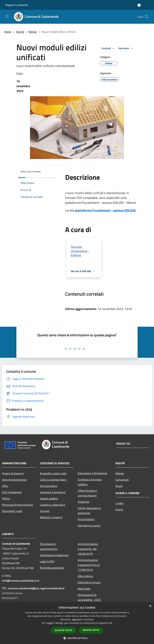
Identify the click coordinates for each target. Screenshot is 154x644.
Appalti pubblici (49, 498)
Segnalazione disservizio (54, 555)
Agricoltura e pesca (89, 525)
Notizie (33, 32)
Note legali (84, 589)
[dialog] (77, 623)
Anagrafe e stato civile (53, 473)
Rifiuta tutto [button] (91, 630)
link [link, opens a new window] (111, 623)
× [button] (150, 606)
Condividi (108, 48)
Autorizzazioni (86, 519)
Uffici (5, 486)
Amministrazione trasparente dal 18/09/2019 (88, 549)
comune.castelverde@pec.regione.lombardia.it (36, 588)
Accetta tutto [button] (64, 630)
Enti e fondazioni (12, 492)
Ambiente (83, 502)
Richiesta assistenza (52, 568)
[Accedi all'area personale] (139, 5)
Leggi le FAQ (47, 561)
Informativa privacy (89, 582)
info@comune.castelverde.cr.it (21, 581)
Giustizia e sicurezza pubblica (90, 482)
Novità (20, 32)
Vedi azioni (126, 48)
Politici (6, 498)
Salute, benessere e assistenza (89, 510)
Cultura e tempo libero (53, 480)
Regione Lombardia (17, 5)
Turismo (45, 511)
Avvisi (119, 486)
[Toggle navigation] (7, 16)
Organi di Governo (13, 473)
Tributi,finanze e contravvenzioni (87, 493)
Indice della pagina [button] (31, 172)
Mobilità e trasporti (51, 517)
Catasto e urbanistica (52, 505)
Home (8, 32)
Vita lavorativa (49, 486)
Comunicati (122, 480)
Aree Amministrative (14, 480)
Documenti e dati (12, 511)
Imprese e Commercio (53, 492)
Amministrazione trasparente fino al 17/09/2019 (89, 565)
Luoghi (120, 503)
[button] (77, 638)
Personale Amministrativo (18, 505)
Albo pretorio (85, 576)
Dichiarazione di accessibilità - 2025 (89, 597)
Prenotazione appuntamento (49, 546)
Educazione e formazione (92, 473)
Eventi (119, 509)
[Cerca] (147, 17)
